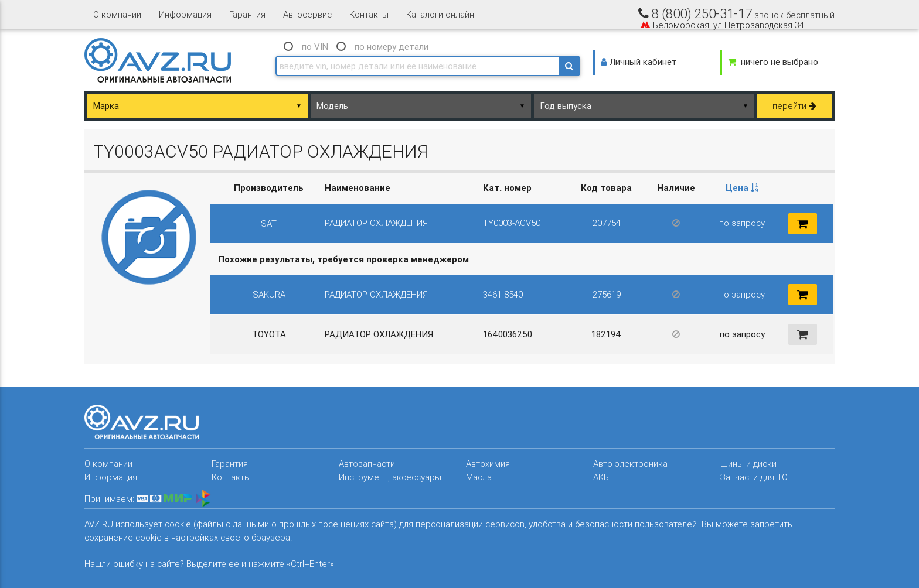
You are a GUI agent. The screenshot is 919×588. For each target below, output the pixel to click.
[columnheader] (742, 188)
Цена (742, 188)
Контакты (369, 14)
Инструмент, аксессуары (390, 477)
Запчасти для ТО (754, 477)
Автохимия (488, 464)
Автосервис (307, 14)
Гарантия (247, 14)
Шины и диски (748, 464)
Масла (479, 477)
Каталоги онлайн (440, 14)
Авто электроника (630, 464)
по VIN (315, 47)
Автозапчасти (367, 464)
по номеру (392, 47)
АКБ (601, 477)
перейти (794, 106)
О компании (117, 14)
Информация (185, 14)
